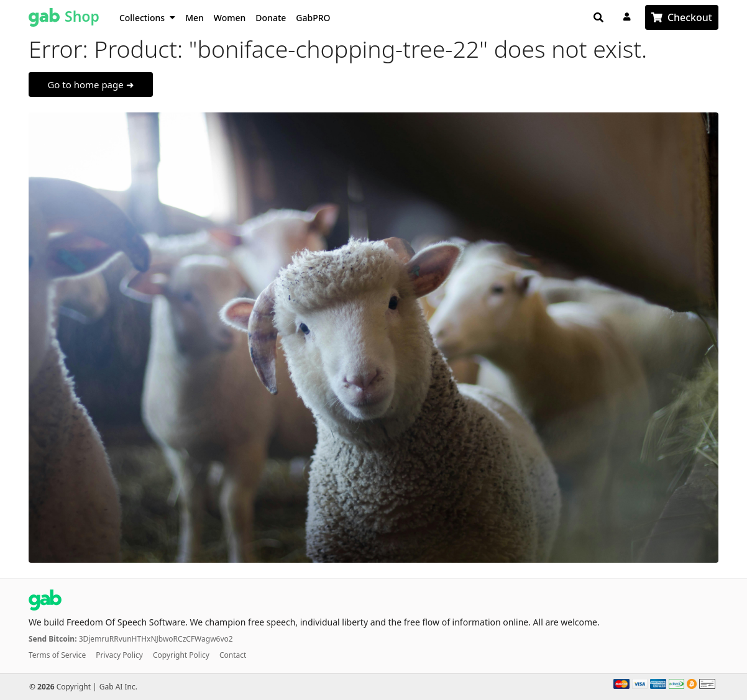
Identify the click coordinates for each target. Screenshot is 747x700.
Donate (271, 18)
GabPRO (313, 18)
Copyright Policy (181, 655)
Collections (147, 18)
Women (230, 18)
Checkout (690, 17)
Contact (233, 655)
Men (195, 18)
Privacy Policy (119, 655)
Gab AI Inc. (118, 687)
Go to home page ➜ (90, 84)
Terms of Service (57, 655)
